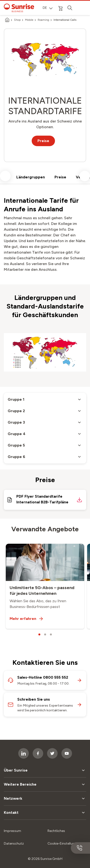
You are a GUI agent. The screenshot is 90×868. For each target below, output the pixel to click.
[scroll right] (85, 176)
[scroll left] (5, 176)
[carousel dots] (39, 634)
